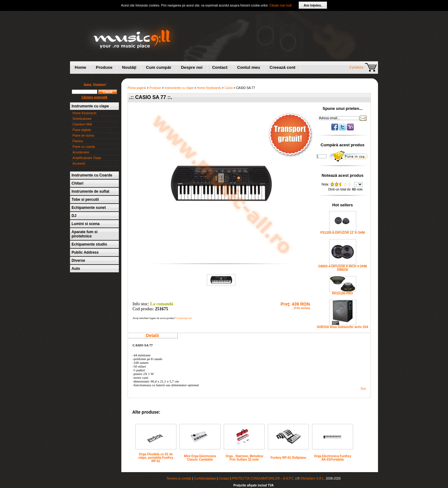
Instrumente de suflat (90, 191)
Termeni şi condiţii (179, 479)
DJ (74, 216)
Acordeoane (81, 152)
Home (80, 67)
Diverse (78, 260)
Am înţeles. (313, 5)
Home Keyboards (84, 113)
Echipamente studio (89, 244)
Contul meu (248, 67)
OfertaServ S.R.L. (313, 479)
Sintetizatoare (82, 119)
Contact (220, 67)
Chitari (77, 183)
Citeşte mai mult (281, 5)
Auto (76, 269)
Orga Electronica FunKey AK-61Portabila (332, 458)
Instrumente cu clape (90, 106)
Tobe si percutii (85, 199)
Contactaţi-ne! (184, 318)
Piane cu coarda (84, 147)
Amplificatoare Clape (87, 158)
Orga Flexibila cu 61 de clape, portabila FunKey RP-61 (156, 458)
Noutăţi (129, 67)
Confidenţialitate (205, 479)
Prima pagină (137, 88)
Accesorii (79, 164)
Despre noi (192, 67)
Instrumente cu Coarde (92, 175)
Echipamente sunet (89, 208)
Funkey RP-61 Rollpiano (288, 458)
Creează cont (283, 67)
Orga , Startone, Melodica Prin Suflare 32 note (244, 458)
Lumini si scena (86, 224)
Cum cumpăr (159, 67)
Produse (104, 67)
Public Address (85, 252)
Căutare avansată (94, 97)
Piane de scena (83, 136)
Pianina (78, 141)
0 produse (357, 67)
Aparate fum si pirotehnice (84, 234)
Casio (229, 88)
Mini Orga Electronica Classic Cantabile (200, 458)
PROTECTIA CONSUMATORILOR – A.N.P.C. (263, 479)
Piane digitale (82, 130)
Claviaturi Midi (82, 124)
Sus (363, 389)
